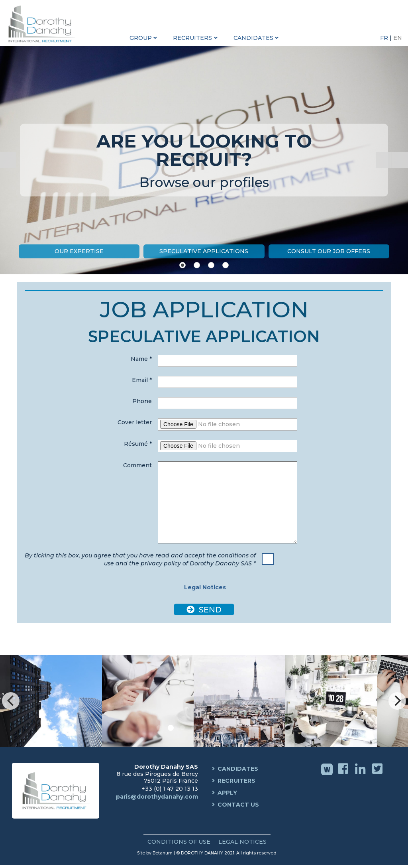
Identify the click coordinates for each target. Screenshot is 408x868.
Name (141, 359)
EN (398, 38)
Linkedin (361, 774)
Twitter (378, 774)
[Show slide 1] (182, 265)
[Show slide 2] (197, 265)
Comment (137, 465)
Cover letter (135, 422)
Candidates (238, 769)
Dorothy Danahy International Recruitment (44, 24)
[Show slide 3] (211, 265)
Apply (227, 793)
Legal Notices (204, 587)
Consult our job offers (329, 251)
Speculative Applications (204, 251)
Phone (142, 401)
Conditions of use (179, 842)
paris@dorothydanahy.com (157, 797)
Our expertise (79, 251)
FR (385, 38)
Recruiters (236, 781)
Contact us (238, 805)
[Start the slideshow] (384, 160)
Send (209, 610)
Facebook (344, 774)
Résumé (138, 444)
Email (142, 380)
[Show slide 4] (226, 265)
